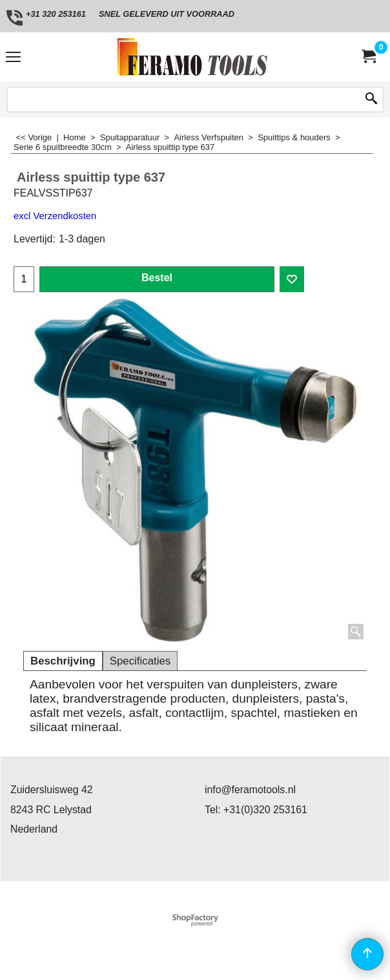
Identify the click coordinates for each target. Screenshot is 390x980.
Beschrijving (63, 661)
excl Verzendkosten (55, 216)
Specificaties (140, 661)
